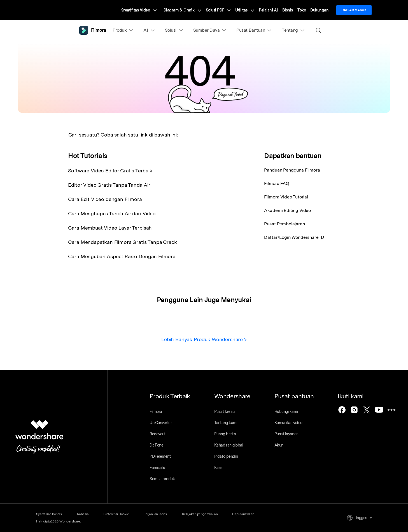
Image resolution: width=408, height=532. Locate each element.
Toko (302, 10)
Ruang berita (225, 434)
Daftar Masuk (354, 10)
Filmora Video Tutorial (286, 197)
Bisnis (288, 10)
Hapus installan (243, 514)
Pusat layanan (286, 434)
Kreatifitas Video (138, 10)
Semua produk (162, 479)
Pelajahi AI (268, 10)
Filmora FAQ (277, 183)
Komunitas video (288, 423)
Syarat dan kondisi (49, 514)
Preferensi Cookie (116, 514)
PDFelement (160, 456)
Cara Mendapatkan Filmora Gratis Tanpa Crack (122, 242)
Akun (279, 445)
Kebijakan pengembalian (200, 514)
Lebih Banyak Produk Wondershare (204, 339)
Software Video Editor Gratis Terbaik (110, 171)
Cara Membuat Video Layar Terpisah (110, 228)
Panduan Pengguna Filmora (292, 170)
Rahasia (83, 514)
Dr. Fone (156, 445)
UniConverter (161, 423)
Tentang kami (226, 423)
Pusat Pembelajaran (284, 224)
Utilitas (245, 10)
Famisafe (157, 468)
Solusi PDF (218, 10)
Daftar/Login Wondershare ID (294, 237)
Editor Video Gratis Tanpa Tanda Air (109, 185)
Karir (218, 468)
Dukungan (319, 10)
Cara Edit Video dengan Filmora (105, 199)
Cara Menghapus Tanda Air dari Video (112, 213)
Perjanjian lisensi (155, 514)
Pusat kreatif (225, 411)
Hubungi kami (286, 411)
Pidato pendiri (226, 456)
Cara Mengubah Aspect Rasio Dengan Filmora (122, 256)
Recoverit (158, 434)
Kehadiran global (229, 445)
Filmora (156, 411)
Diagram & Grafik (182, 10)
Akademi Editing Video (287, 210)
